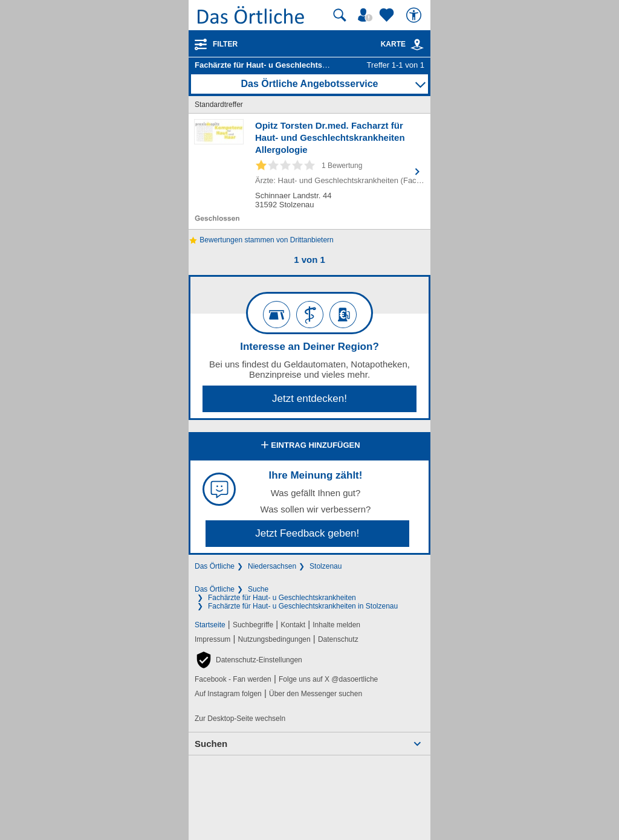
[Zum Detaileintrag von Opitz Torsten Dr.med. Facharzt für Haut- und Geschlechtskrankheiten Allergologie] (309, 171)
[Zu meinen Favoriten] (388, 15)
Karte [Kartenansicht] (403, 44)
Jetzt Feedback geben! (307, 533)
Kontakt (293, 625)
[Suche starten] (340, 15)
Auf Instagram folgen (228, 694)
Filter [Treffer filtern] (225, 44)
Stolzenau (326, 566)
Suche (258, 589)
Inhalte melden (336, 625)
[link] (417, 45)
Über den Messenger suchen (316, 694)
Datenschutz (338, 639)
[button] (248, 660)
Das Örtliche (215, 566)
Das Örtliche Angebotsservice (309, 84)
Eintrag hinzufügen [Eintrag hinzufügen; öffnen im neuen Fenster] (309, 446)
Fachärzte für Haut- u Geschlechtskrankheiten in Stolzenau (303, 606)
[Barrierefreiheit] (415, 15)
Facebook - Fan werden (233, 679)
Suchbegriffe (253, 625)
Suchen (211, 744)
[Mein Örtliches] (367, 15)
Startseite (210, 625)
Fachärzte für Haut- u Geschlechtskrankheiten (282, 598)
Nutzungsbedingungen (274, 639)
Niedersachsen (272, 566)
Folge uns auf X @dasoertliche (328, 679)
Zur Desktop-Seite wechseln (240, 719)
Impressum (212, 639)
